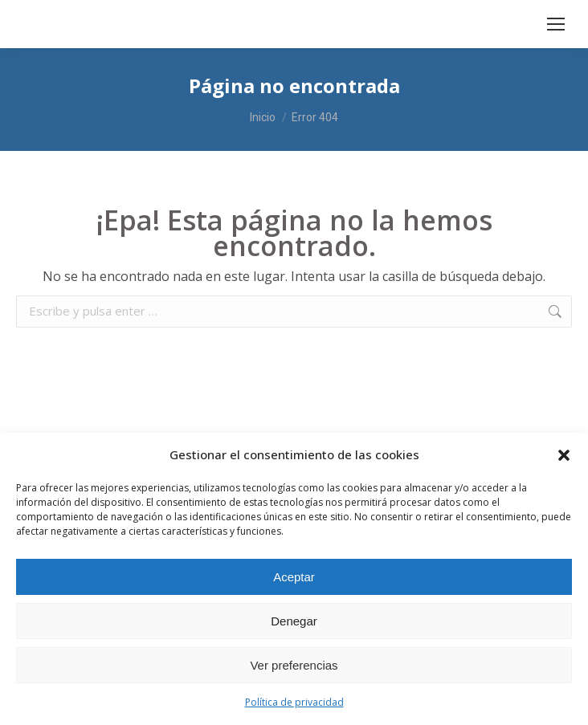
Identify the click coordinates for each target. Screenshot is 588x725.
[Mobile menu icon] (556, 24)
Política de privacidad (294, 702)
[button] (564, 455)
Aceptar (294, 577)
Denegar (294, 621)
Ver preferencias (294, 665)
